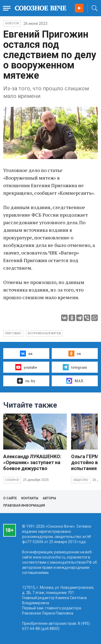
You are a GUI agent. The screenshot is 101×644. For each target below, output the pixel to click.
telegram (75, 367)
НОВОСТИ (12, 23)
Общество (81, 480)
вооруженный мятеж (44, 333)
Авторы (49, 498)
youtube (26, 367)
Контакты (30, 498)
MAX (75, 381)
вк (26, 354)
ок (75, 354)
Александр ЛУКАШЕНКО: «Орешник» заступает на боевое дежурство (32, 462)
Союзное (12, 480)
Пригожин (13, 333)
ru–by (26, 381)
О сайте (10, 498)
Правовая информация (24, 506)
